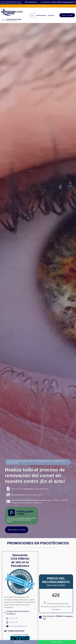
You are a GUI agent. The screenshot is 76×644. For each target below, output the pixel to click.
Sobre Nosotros (42, 15)
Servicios (55, 15)
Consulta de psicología (14, 19)
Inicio (31, 15)
